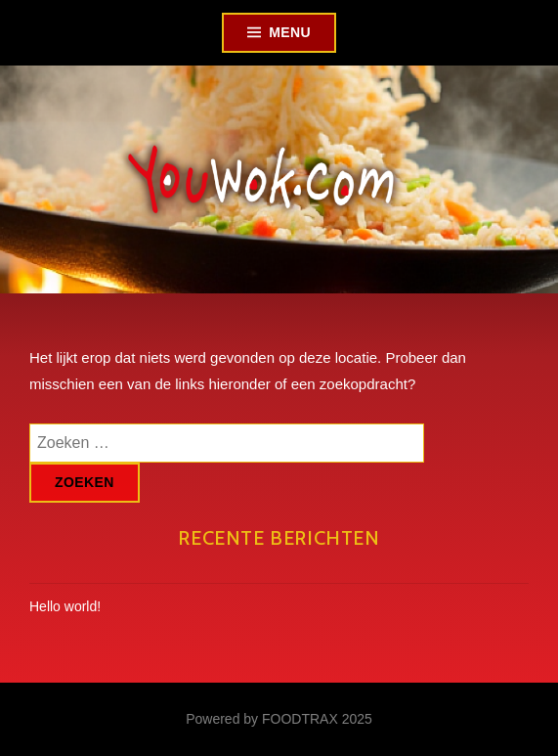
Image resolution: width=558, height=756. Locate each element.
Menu (290, 32)
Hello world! (65, 606)
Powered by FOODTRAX (262, 719)
